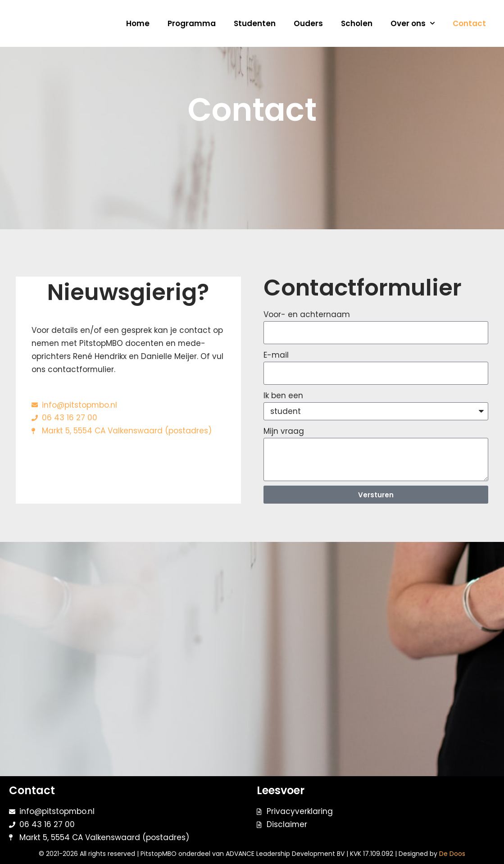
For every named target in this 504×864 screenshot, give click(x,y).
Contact (469, 23)
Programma (192, 23)
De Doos (452, 854)
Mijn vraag (284, 432)
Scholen (357, 23)
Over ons (413, 23)
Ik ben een (283, 396)
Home (138, 23)
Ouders (308, 23)
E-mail (276, 355)
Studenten (255, 23)
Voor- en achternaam (307, 314)
